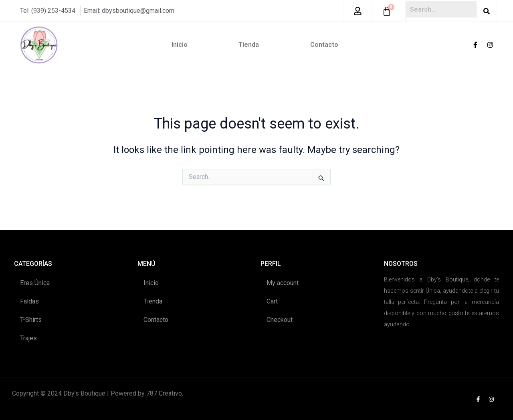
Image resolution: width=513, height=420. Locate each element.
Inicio (180, 44)
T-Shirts (31, 319)
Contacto (324, 44)
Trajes (28, 338)
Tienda (249, 44)
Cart (272, 301)
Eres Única (35, 282)
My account (283, 282)
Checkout (280, 319)
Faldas (29, 301)
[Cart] (387, 11)
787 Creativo (164, 393)
